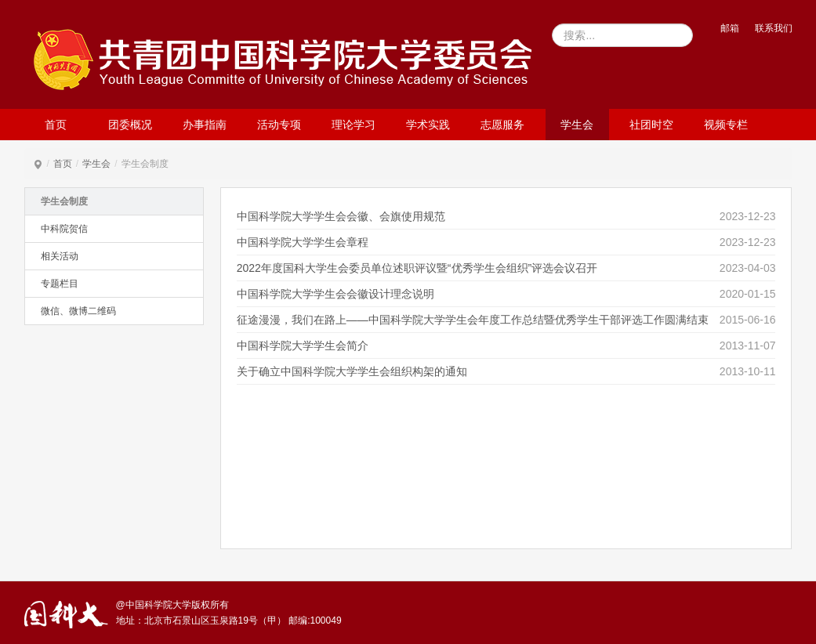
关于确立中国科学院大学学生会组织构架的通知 (352, 371)
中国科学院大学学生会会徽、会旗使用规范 (341, 216)
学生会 (577, 125)
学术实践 (428, 125)
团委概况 (130, 125)
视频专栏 (726, 125)
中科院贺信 (64, 229)
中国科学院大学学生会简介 (303, 346)
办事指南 (205, 125)
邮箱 (730, 28)
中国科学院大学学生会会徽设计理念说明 (335, 294)
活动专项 (279, 125)
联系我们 (774, 28)
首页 (56, 125)
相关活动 (60, 256)
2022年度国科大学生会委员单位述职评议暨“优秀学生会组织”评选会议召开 (417, 268)
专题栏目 (60, 284)
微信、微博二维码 (78, 311)
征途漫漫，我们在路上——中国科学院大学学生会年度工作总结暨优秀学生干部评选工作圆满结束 (473, 320)
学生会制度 (64, 201)
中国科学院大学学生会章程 (303, 242)
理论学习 (354, 125)
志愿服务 (502, 125)
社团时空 (651, 125)
